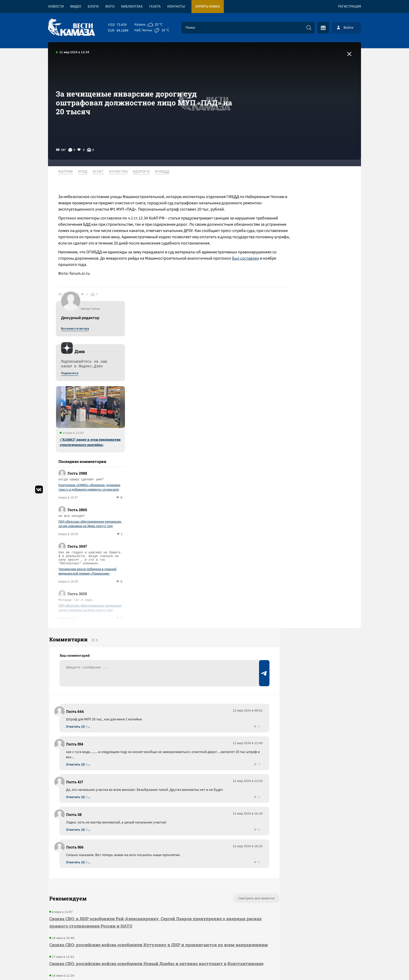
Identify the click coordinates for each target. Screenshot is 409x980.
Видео (76, 7)
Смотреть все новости (220, 758)
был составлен (93, 277)
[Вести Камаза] (71, 28)
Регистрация (350, 7)
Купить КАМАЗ (208, 7)
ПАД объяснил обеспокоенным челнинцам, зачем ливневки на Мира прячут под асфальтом (318, 373)
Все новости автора (303, 178)
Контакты (176, 7)
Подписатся (298, 222)
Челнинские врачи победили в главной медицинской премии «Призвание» (316, 420)
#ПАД (86, 172)
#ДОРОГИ (144, 172)
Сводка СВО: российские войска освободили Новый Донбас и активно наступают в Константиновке (137, 834)
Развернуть (205, 945)
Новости (56, 7)
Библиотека (132, 7)
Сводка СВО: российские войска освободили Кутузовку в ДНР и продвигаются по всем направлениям (141, 808)
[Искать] (309, 28)
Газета (155, 7)
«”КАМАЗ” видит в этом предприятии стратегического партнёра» (318, 291)
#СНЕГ (101, 172)
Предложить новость (309, 588)
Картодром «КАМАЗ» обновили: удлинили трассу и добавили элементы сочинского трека (318, 336)
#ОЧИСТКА (121, 172)
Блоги (93, 7)
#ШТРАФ (68, 172)
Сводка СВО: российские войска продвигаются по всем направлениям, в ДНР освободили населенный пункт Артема (144, 860)
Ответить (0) (77, 580)
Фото (110, 7)
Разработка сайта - (341, 965)
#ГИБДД (165, 172)
